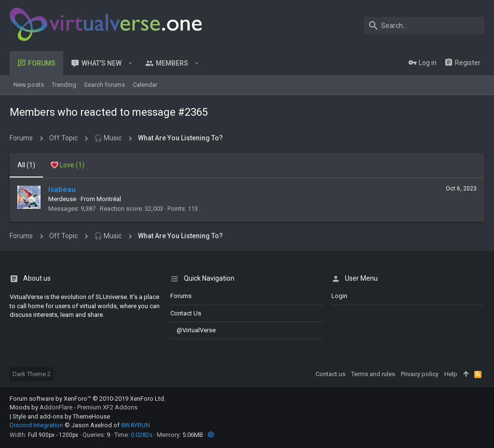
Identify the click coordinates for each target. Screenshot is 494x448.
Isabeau (62, 190)
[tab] (68, 165)
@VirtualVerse (193, 330)
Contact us (186, 313)
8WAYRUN (136, 425)
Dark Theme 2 (32, 374)
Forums (181, 296)
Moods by (74, 407)
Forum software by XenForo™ (88, 399)
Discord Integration (36, 425)
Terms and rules (373, 374)
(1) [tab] (26, 165)
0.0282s (142, 435)
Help (451, 374)
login (339, 296)
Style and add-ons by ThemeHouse (61, 416)
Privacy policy (420, 374)
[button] (130, 63)
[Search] (424, 26)
